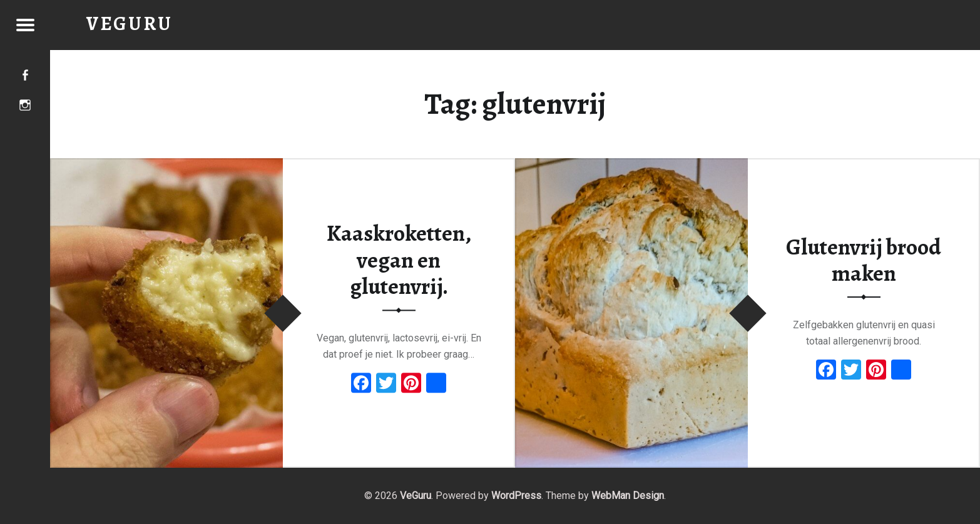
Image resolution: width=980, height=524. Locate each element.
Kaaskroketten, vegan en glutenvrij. (399, 260)
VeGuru (416, 496)
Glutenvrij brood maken (864, 260)
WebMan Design (628, 496)
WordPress (516, 496)
